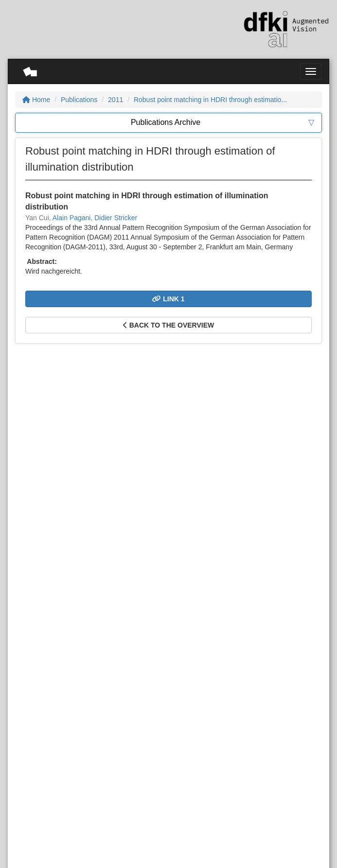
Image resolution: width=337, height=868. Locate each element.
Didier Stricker (116, 218)
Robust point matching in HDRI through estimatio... (210, 100)
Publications (79, 100)
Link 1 (168, 299)
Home (36, 100)
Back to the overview (168, 325)
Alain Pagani (72, 218)
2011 (115, 100)
